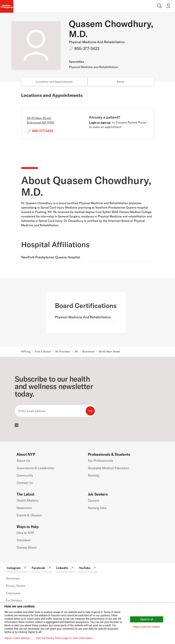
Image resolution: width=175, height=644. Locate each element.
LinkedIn (65, 568)
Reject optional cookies (147, 627)
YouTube (88, 568)
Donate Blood (27, 547)
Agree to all (147, 619)
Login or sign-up (100, 122)
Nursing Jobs (97, 508)
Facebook (42, 568)
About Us (23, 461)
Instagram (17, 568)
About (121, 82)
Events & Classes (29, 515)
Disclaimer (13, 578)
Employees (13, 593)
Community (25, 475)
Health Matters (27, 500)
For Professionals (100, 461)
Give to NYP (25, 533)
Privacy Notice (16, 586)
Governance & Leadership (35, 468)
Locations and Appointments (54, 82)
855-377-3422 (87, 49)
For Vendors (14, 600)
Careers (93, 500)
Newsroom (24, 508)
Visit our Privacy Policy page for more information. (64, 638)
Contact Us (25, 483)
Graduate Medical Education (108, 468)
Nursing (93, 475)
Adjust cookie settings (17, 638)
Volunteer (24, 540)
